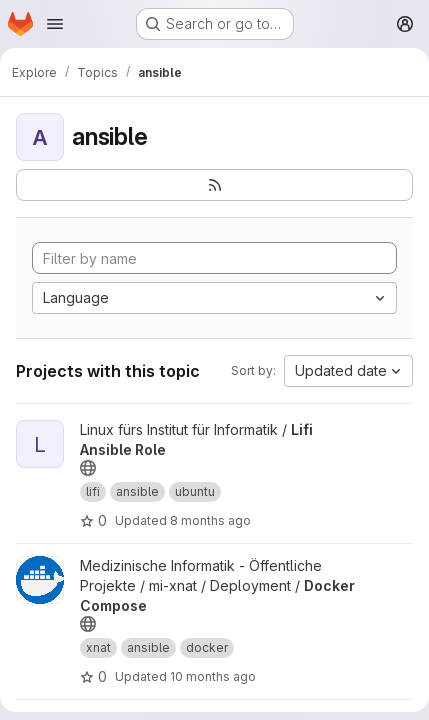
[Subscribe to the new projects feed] (214, 185)
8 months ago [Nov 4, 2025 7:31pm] (210, 520)
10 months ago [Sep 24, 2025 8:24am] (213, 676)
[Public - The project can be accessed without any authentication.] (88, 468)
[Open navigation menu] (55, 24)
